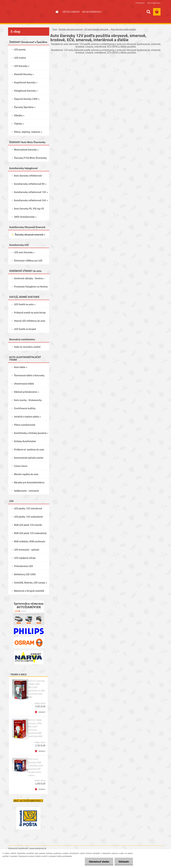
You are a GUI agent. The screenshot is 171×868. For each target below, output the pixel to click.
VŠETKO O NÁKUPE (71, 12)
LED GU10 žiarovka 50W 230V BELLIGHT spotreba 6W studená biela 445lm (36, 767)
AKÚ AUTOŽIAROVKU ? (92, 12)
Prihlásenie (140, 3)
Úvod (55, 29)
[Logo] (30, 12)
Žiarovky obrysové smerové (71, 29)
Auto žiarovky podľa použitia (123, 29)
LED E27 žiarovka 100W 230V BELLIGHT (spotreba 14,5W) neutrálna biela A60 (36, 689)
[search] (148, 12)
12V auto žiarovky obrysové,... (97, 29)
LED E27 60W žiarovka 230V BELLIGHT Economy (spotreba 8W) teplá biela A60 (35, 728)
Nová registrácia (154, 3)
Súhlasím (124, 862)
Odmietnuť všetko (99, 862)
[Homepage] (56, 12)
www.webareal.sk (38, 848)
